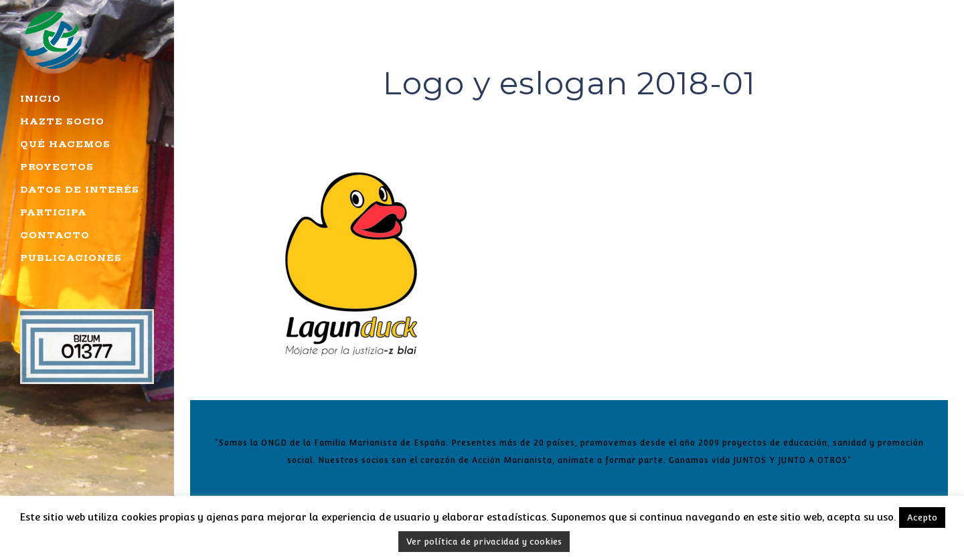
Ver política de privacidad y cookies (484, 542)
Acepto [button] (922, 518)
